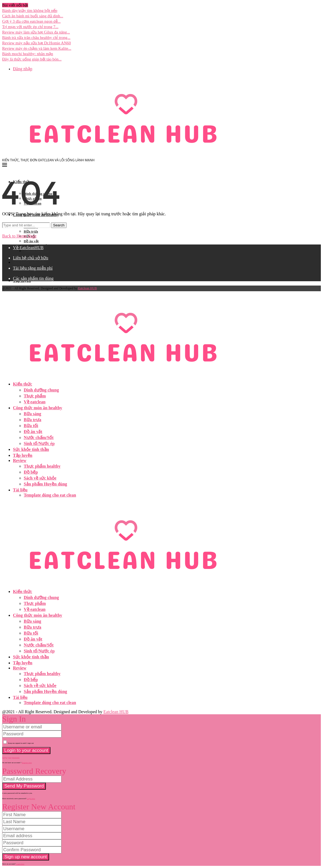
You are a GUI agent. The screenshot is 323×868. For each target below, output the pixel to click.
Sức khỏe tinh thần (30, 262)
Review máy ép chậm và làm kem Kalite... (37, 48)
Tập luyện (23, 455)
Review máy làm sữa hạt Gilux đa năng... (36, 32)
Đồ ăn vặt (31, 241)
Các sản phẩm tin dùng (33, 278)
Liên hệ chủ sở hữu (31, 258)
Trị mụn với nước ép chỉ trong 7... (30, 27)
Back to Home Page (19, 236)
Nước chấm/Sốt (39, 438)
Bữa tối (31, 426)
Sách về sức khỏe (40, 478)
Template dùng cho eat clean (50, 495)
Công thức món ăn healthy (38, 408)
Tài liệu (20, 490)
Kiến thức (23, 384)
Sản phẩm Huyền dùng (45, 484)
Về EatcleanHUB (28, 248)
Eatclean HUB (88, 288)
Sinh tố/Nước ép (36, 251)
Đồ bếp (31, 472)
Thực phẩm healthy (42, 466)
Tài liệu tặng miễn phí (33, 268)
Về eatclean (35, 402)
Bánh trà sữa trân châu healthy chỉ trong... (36, 38)
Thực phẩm (35, 396)
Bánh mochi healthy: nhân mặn (28, 54)
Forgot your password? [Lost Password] (11, 758)
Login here (31, 799)
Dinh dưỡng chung (41, 390)
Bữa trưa (31, 231)
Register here (27, 763)
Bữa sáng (32, 414)
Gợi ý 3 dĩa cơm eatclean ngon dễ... (31, 21)
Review (20, 460)
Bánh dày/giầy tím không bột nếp (30, 11)
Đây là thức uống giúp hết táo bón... (32, 59)
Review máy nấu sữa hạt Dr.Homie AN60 (37, 43)
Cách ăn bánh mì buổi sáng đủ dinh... (33, 16)
